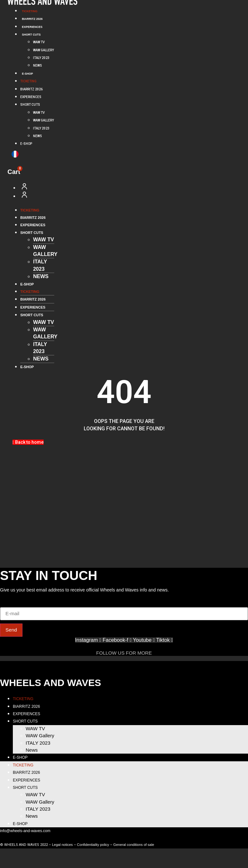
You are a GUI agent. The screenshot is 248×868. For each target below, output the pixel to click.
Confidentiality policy (93, 845)
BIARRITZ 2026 (32, 19)
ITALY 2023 (41, 58)
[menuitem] (15, 154)
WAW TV (39, 42)
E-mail (7, 604)
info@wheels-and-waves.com (25, 831)
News (38, 66)
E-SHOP (27, 74)
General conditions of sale (134, 845)
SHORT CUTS (31, 35)
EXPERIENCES (32, 27)
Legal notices (62, 845)
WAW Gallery (43, 50)
